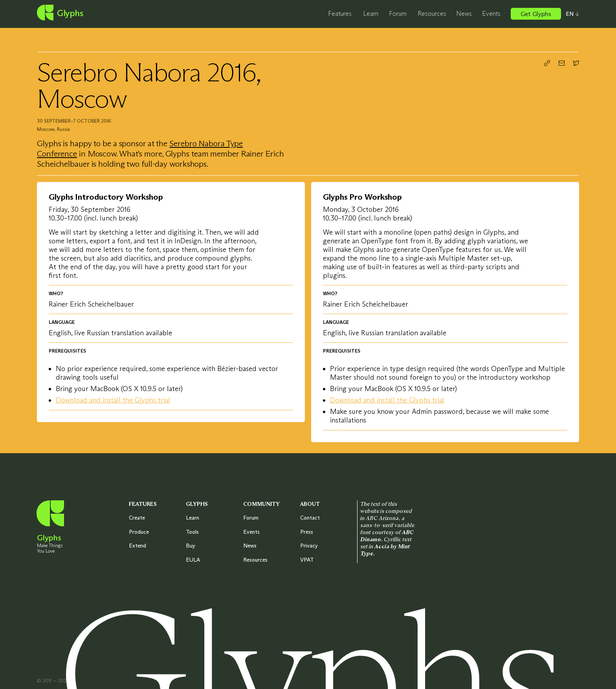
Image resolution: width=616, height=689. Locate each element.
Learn (371, 13)
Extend (137, 546)
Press (307, 532)
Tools (192, 532)
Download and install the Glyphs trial (113, 400)
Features (340, 13)
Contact (310, 518)
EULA (193, 560)
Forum (398, 13)
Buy (191, 546)
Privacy (309, 546)
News (464, 13)
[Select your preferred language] (570, 14)
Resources (432, 13)
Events (491, 13)
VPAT (307, 560)
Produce (139, 532)
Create (137, 518)
